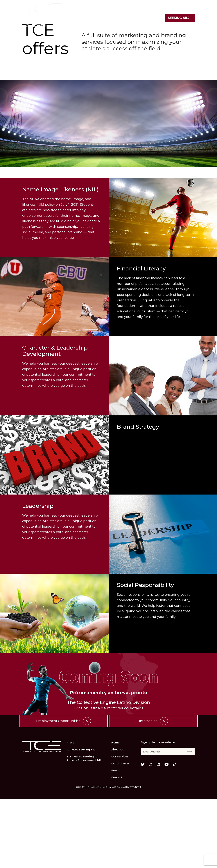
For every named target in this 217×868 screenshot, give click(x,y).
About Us (97, 9)
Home (79, 9)
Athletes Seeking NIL (81, 818)
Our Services (120, 9)
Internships (154, 790)
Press (169, 9)
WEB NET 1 (135, 856)
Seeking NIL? (178, 18)
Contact (187, 9)
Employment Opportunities (63, 790)
